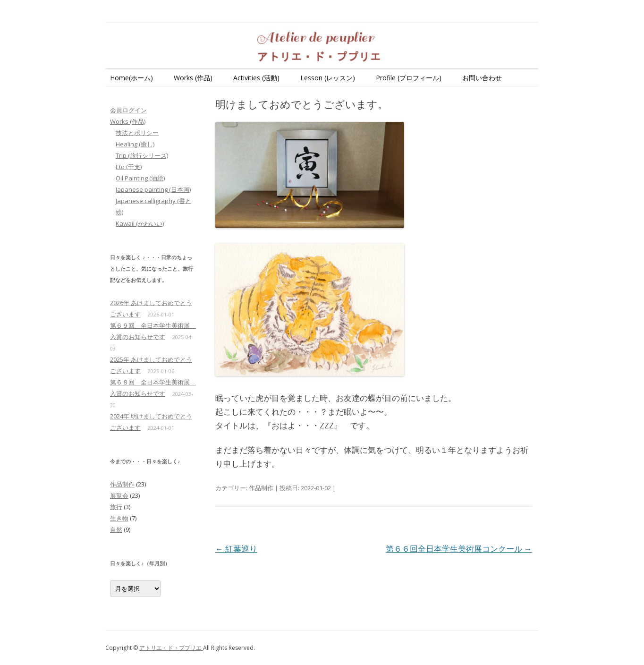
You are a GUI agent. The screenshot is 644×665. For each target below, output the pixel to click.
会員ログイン (128, 110)
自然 (116, 529)
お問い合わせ (482, 78)
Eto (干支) (129, 167)
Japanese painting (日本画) (153, 189)
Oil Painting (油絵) (140, 178)
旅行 (116, 507)
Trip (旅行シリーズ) (142, 155)
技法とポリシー (137, 133)
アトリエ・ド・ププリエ (171, 648)
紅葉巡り (236, 549)
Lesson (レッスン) (328, 78)
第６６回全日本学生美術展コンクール (459, 549)
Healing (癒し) (135, 144)
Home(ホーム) (131, 78)
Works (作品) (193, 78)
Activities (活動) (256, 78)
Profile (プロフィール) (409, 78)
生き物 (119, 518)
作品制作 (261, 488)
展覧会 (119, 495)
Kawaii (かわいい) (140, 223)
